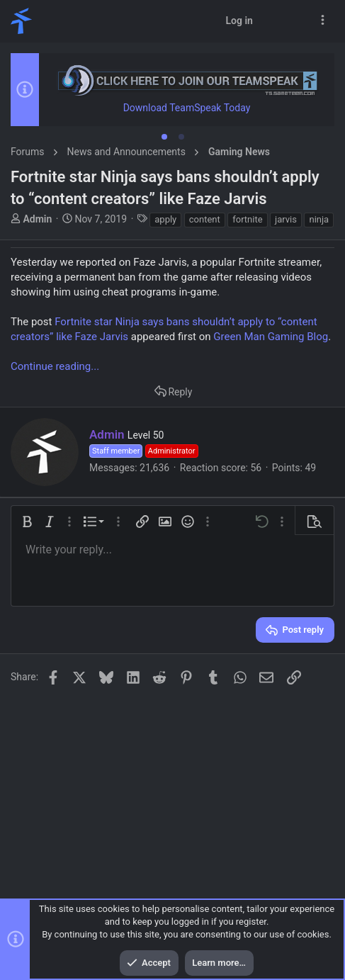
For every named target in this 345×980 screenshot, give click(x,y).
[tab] (164, 137)
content (205, 219)
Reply (180, 392)
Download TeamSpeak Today (187, 108)
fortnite (247, 219)
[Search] (296, 21)
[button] (27, 522)
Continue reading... (55, 366)
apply (165, 219)
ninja (319, 219)
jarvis (286, 219)
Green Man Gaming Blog (271, 337)
